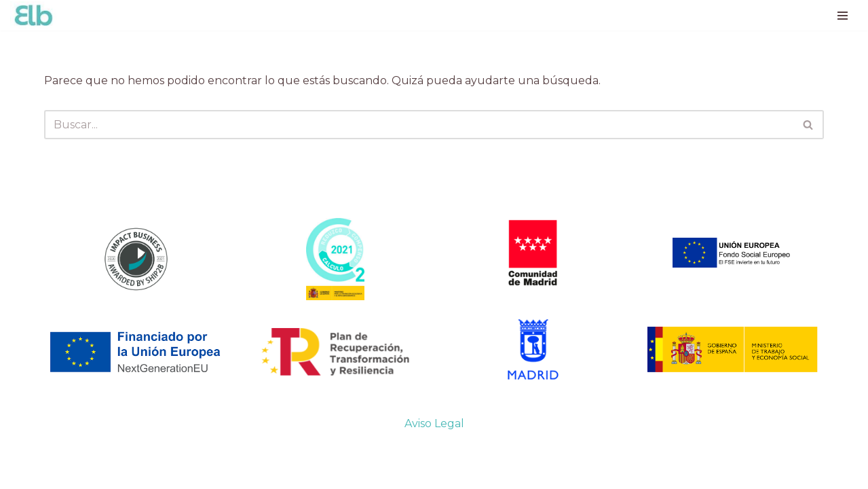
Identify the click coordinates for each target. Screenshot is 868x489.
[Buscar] (418, 125)
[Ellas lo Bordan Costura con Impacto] (34, 15)
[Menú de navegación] (843, 16)
